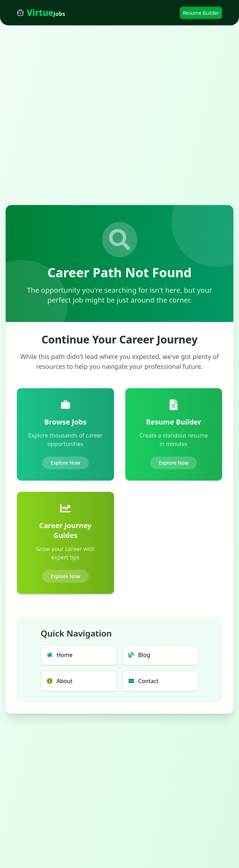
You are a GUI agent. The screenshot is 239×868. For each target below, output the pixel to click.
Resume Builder (201, 13)
